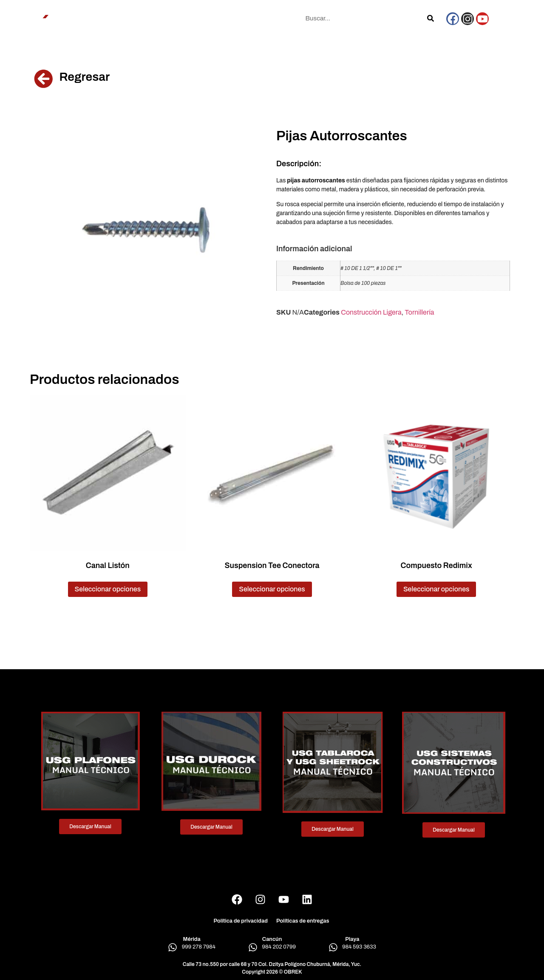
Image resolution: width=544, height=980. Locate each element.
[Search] (430, 18)
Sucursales (222, 18)
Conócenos (106, 18)
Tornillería (419, 312)
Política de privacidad (241, 921)
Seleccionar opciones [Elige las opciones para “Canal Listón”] (108, 589)
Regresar (85, 77)
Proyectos (183, 18)
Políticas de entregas (303, 921)
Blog (253, 18)
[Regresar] (44, 78)
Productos (146, 18)
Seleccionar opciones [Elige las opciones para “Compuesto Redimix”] (436, 589)
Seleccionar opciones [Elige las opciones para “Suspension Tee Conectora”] (272, 589)
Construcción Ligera (371, 312)
